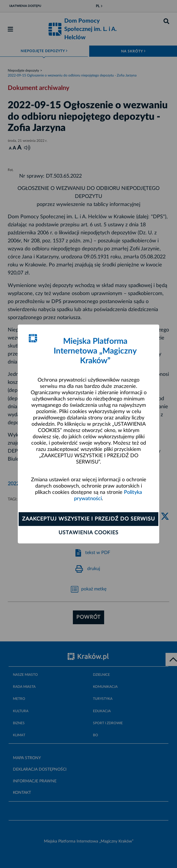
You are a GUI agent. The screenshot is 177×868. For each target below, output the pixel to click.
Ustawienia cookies (88, 533)
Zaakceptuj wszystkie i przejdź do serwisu (88, 519)
